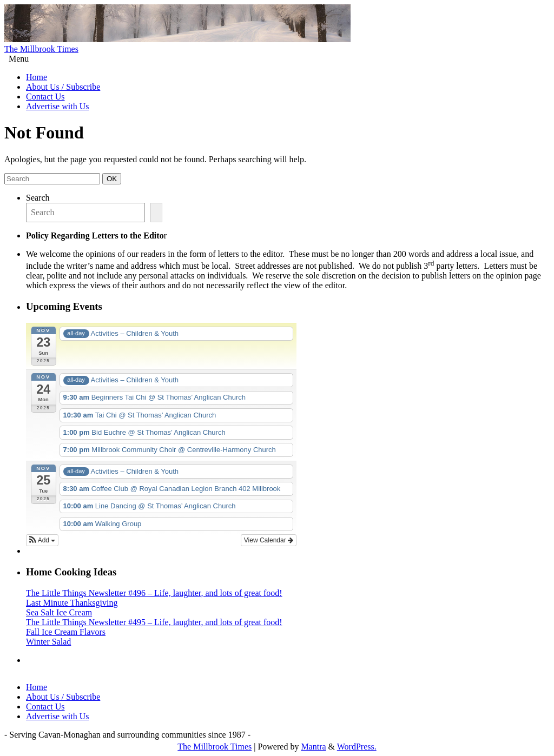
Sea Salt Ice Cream (59, 612)
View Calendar (269, 540)
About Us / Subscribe (63, 87)
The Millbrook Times (41, 49)
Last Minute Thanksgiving (72, 603)
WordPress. (357, 747)
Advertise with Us (57, 106)
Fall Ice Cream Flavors (66, 632)
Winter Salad (48, 642)
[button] (42, 540)
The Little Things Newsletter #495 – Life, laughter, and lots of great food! (154, 622)
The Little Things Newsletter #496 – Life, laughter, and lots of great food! (154, 593)
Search (38, 198)
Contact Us (45, 97)
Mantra (313, 747)
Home (37, 77)
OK (114, 178)
